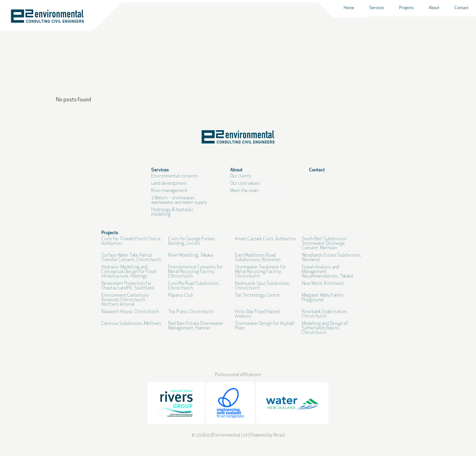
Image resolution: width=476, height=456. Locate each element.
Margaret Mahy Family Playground (323, 298)
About (434, 8)
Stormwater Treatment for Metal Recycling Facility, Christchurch (260, 272)
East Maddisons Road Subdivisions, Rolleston (258, 258)
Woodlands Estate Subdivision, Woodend (331, 258)
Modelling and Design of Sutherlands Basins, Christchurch (325, 328)
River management (169, 191)
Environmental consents (175, 176)
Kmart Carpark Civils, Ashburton (265, 239)
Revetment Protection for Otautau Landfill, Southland (128, 286)
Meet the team (244, 191)
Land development (169, 184)
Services (377, 8)
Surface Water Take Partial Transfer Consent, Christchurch (131, 258)
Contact (461, 8)
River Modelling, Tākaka (190, 256)
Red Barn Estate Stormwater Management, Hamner (196, 326)
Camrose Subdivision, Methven (131, 324)
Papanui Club (181, 296)
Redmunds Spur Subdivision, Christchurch (263, 286)
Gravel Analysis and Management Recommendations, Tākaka (327, 272)
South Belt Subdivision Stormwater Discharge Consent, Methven (324, 244)
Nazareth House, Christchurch (130, 312)
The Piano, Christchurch (191, 312)
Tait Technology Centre (257, 296)
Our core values (245, 184)
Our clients (241, 176)
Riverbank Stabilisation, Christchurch (325, 314)
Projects (406, 8)
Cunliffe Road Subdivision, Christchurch (194, 286)
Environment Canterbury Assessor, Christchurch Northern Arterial (125, 300)
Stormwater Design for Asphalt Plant (265, 326)
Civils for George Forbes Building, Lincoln (192, 242)
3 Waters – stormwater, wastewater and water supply (179, 201)
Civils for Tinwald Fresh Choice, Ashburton (131, 242)
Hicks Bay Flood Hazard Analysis (257, 314)
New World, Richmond (323, 284)
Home (349, 8)
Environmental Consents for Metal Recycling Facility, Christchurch (195, 272)
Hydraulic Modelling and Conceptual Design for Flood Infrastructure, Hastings (129, 272)
